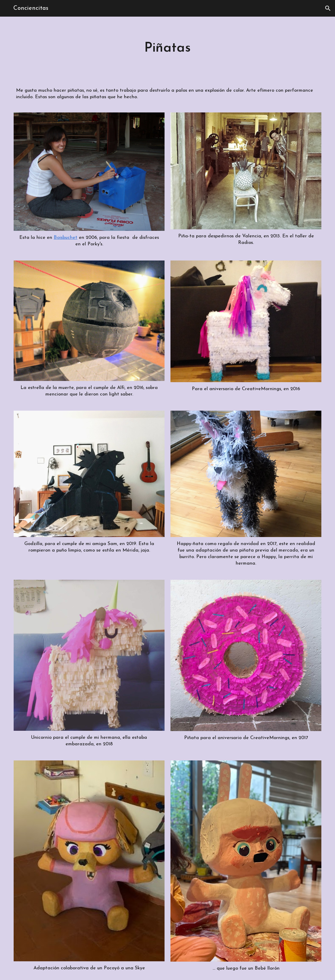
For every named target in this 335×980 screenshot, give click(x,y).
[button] (328, 8)
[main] (167, 48)
